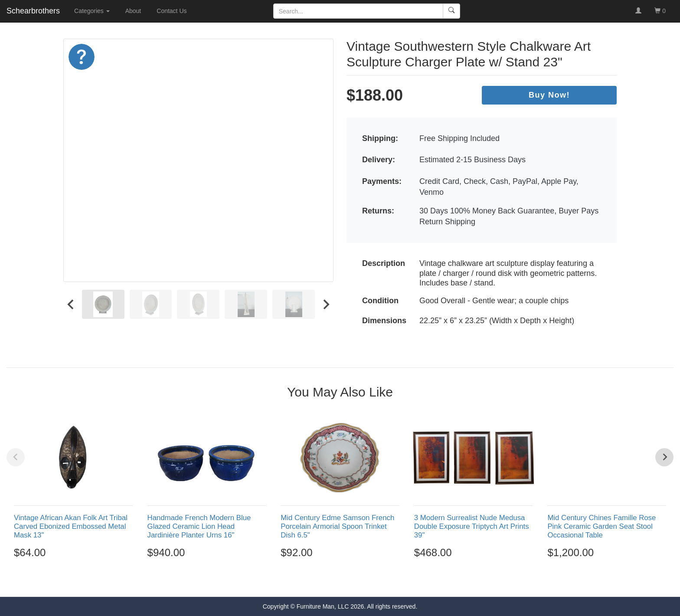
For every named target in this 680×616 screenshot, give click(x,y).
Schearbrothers (33, 11)
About (133, 11)
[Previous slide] (16, 457)
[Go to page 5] (359, 581)
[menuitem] (103, 304)
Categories (92, 11)
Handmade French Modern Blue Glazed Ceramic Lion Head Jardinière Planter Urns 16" (199, 526)
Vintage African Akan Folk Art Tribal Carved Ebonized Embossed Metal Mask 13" (71, 526)
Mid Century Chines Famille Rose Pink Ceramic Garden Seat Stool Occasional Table (602, 526)
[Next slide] (326, 304)
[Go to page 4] (350, 581)
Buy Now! (549, 95)
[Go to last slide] (71, 304)
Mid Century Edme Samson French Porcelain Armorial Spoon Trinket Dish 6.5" (337, 526)
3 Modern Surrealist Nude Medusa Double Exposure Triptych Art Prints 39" (472, 526)
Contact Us (172, 11)
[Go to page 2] (331, 581)
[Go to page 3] (340, 581)
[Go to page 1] (321, 581)
